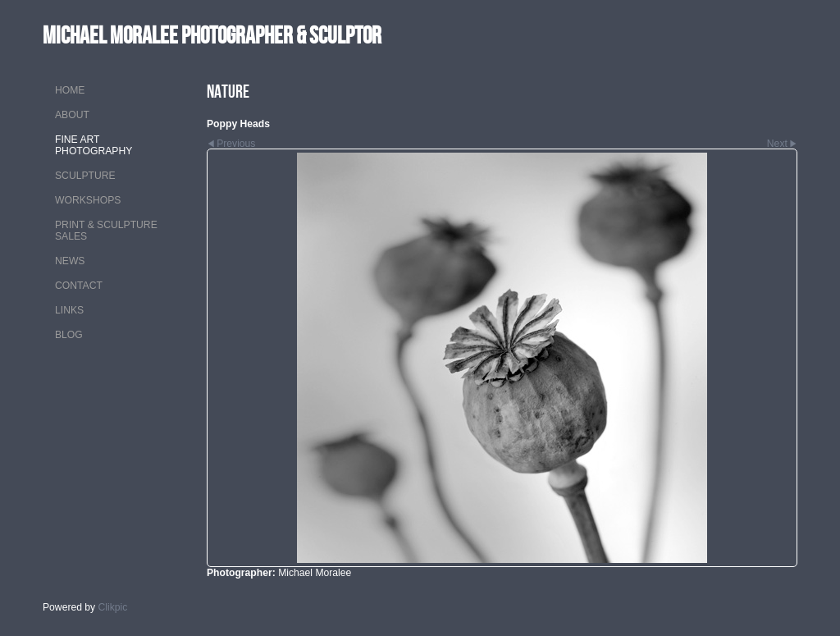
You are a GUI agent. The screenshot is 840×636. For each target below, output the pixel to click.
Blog (69, 335)
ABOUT (72, 115)
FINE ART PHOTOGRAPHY (94, 145)
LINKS (69, 310)
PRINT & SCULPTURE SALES (106, 231)
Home (70, 90)
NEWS (70, 261)
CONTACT (79, 286)
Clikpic (113, 607)
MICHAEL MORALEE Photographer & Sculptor (212, 35)
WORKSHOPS (88, 200)
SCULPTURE (85, 176)
